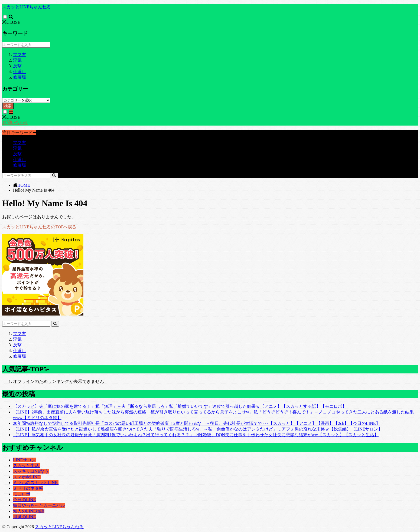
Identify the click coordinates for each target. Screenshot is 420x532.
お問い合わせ (15, 122)
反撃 (17, 66)
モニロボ (22, 494)
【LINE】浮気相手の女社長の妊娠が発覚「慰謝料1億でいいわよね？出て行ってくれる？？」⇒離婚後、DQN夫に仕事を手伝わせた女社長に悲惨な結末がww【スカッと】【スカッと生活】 (196, 435)
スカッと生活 (27, 466)
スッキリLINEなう (31, 471)
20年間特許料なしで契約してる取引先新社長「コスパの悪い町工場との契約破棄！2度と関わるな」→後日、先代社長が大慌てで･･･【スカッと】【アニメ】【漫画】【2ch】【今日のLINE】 (197, 423)
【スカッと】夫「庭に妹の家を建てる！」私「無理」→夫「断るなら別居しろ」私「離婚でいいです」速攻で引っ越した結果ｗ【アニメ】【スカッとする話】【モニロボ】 (180, 406)
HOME (24, 185)
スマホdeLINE (27, 477)
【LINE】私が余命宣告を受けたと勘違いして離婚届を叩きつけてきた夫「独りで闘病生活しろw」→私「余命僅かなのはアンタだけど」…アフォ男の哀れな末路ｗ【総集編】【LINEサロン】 (198, 429)
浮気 (17, 60)
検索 (8, 106)
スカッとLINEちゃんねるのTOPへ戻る (39, 227)
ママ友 (19, 55)
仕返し (19, 72)
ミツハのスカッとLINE (36, 483)
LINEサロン (24, 460)
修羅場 (19, 77)
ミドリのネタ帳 (28, 488)
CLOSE (11, 22)
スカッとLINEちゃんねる (27, 7)
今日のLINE (24, 500)
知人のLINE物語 (29, 511)
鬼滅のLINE (24, 517)
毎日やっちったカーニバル (39, 505)
